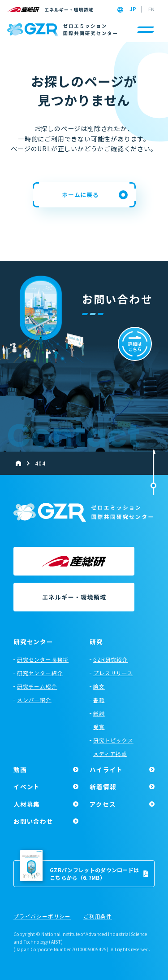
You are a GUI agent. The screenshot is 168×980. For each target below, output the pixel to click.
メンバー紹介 (34, 700)
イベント (27, 787)
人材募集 (27, 804)
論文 (99, 686)
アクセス (103, 804)
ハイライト (106, 769)
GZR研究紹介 (111, 659)
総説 (99, 713)
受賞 (99, 727)
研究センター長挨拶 (43, 659)
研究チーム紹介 (37, 686)
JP (133, 9)
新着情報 (103, 787)
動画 (20, 769)
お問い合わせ (33, 821)
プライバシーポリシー (42, 917)
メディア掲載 (110, 754)
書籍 (99, 700)
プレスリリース (113, 673)
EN (151, 9)
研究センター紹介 (40, 673)
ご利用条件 (98, 917)
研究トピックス (113, 740)
